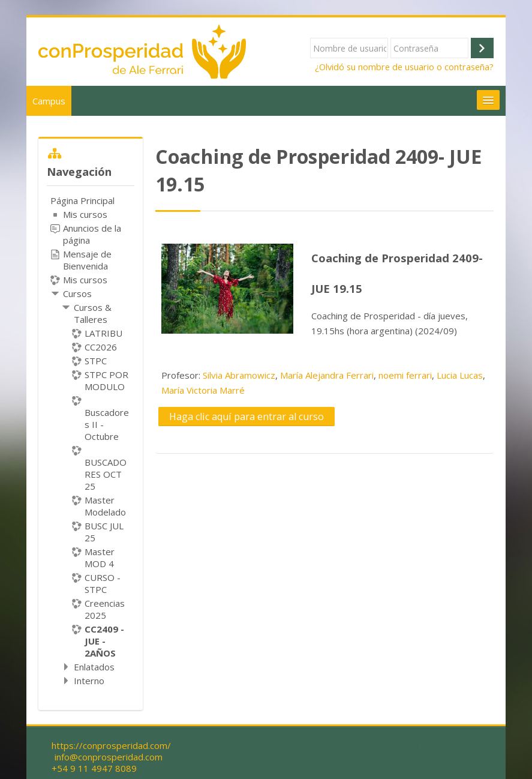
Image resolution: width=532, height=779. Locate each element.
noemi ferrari (405, 375)
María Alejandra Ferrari (327, 375)
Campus (49, 101)
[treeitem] (91, 441)
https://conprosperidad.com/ (111, 746)
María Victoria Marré (203, 390)
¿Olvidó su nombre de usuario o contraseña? (404, 67)
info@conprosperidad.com (109, 757)
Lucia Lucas (460, 375)
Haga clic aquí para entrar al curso (247, 417)
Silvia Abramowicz (239, 375)
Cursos (77, 293)
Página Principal (82, 200)
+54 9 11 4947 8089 (94, 768)
